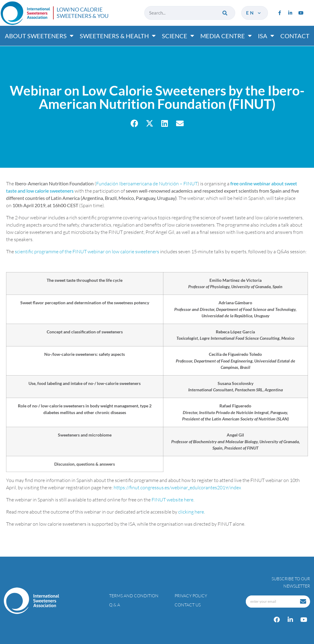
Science (178, 36)
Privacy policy (191, 596)
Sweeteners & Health (118, 36)
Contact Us (188, 605)
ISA (266, 36)
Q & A (115, 605)
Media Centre (226, 36)
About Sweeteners (39, 36)
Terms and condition (134, 596)
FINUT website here (172, 500)
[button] (134, 123)
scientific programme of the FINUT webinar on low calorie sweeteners (87, 251)
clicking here (191, 512)
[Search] (225, 13)
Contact (295, 36)
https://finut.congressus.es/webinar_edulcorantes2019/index (177, 487)
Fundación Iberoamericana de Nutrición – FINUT (147, 184)
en (254, 13)
